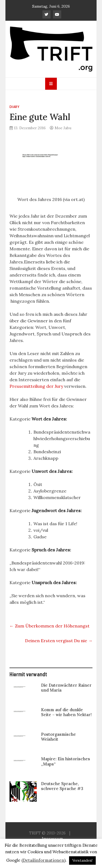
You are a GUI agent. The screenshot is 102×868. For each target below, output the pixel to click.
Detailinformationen (44, 860)
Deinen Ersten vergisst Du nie (59, 641)
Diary (15, 107)
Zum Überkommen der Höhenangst (50, 626)
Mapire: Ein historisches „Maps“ (66, 761)
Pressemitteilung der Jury (36, 386)
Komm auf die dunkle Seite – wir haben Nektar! (66, 712)
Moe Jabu (63, 128)
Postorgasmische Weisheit (58, 737)
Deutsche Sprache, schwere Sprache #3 (62, 786)
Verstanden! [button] (82, 861)
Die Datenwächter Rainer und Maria (66, 688)
